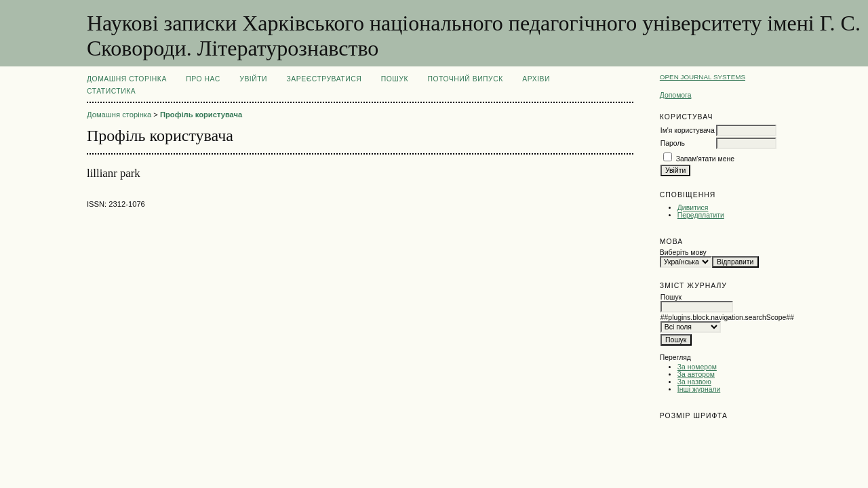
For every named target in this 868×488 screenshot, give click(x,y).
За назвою (694, 382)
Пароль (673, 143)
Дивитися (693, 208)
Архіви (536, 79)
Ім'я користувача (688, 130)
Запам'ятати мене (705, 159)
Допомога (676, 95)
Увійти (253, 79)
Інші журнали (699, 389)
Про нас (203, 79)
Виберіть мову (683, 252)
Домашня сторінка (127, 79)
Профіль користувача (201, 115)
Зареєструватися (324, 79)
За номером (697, 367)
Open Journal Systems (703, 77)
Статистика (111, 91)
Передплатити (701, 215)
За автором (696, 374)
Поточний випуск (465, 79)
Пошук (395, 79)
